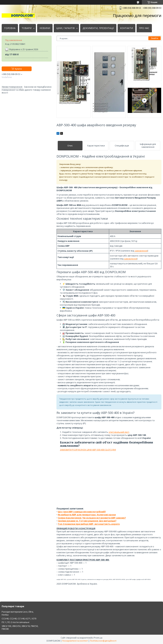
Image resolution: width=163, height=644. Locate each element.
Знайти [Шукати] (155, 38)
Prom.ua (98, 638)
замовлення (141, 251)
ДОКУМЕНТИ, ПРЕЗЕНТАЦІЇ (98, 28)
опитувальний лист (119, 432)
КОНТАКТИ (126, 28)
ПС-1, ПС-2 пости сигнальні (15, 622)
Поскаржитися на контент (75, 641)
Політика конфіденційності (103, 641)
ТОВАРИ (27, 28)
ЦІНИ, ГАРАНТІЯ (65, 28)
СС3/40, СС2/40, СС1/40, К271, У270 (19, 619)
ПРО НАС (144, 28)
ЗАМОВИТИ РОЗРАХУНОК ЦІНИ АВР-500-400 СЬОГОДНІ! (88, 450)
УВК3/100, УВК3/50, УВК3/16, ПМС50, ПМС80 (20, 628)
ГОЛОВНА (10, 28)
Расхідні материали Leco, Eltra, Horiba (18, 613)
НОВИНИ (45, 28)
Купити (18, 69)
